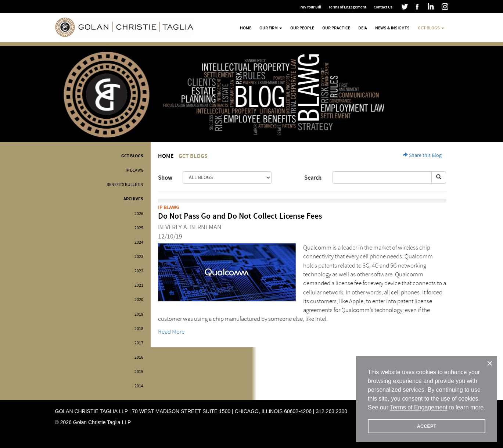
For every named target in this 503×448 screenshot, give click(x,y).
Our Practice (336, 28)
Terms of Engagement (347, 7)
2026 (139, 214)
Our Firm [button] (271, 28)
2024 (139, 242)
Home (246, 28)
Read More (171, 332)
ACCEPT (427, 426)
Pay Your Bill (310, 7)
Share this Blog (422, 155)
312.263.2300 (331, 411)
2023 (139, 257)
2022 (139, 271)
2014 (139, 386)
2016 (139, 357)
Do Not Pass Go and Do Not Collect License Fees (240, 216)
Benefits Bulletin (125, 185)
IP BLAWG (134, 170)
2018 (139, 329)
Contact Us (383, 7)
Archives (133, 199)
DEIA (363, 28)
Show (165, 178)
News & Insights (392, 28)
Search (313, 178)
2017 (139, 343)
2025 (139, 228)
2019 (139, 314)
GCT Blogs (132, 156)
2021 (139, 285)
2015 (139, 372)
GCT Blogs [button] (431, 28)
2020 (139, 300)
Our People (302, 28)
